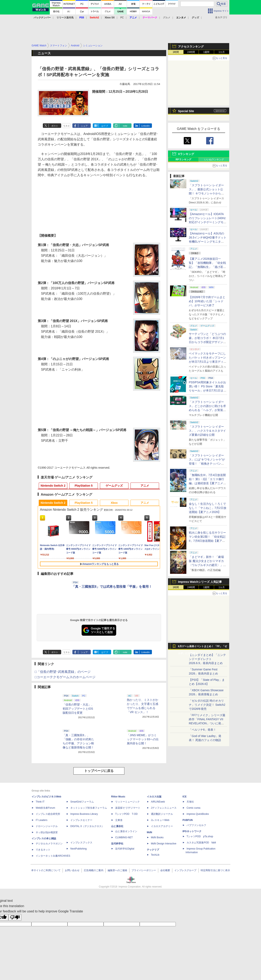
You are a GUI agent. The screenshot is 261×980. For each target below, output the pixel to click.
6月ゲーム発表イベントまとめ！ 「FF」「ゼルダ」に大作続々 (202, 647)
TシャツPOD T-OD (126, 814)
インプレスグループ (185, 870)
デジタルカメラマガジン (49, 844)
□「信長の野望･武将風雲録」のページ (63, 672)
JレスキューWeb (160, 820)
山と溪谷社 (117, 826)
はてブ (105, 126)
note (125, 126)
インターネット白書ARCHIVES (53, 856)
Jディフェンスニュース (164, 808)
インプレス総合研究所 (48, 814)
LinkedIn (146, 126)
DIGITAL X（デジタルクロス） (87, 826)
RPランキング (183, 159)
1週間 (206, 52)
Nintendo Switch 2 (53, 486)
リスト (67, 126)
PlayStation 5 (84, 486)
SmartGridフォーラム (82, 802)
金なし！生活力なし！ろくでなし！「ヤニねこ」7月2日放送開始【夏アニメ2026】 (208, 508)
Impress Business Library (84, 814)
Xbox (114, 503)
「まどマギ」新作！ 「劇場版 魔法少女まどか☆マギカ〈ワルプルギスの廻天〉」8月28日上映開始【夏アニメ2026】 (207, 565)
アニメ (145, 486)
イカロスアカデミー (162, 826)
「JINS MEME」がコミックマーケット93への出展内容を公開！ (143, 739)
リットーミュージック (127, 802)
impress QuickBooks (198, 814)
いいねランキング (214, 159)
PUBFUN (188, 820)
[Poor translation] (15, 917)
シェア (84, 126)
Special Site (186, 111)
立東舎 (119, 820)
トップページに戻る (99, 771)
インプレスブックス (81, 843)
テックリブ (153, 850)
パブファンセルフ (196, 825)
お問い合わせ (72, 870)
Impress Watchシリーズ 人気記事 (200, 582)
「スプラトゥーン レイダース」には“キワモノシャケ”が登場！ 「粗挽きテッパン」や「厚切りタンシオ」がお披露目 (207, 464)
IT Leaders (41, 820)
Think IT (40, 802)
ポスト (55, 126)
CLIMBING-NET (124, 837)
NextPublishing (79, 849)
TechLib (155, 855)
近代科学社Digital (125, 849)
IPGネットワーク (192, 831)
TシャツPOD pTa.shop (200, 836)
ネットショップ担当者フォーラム (89, 808)
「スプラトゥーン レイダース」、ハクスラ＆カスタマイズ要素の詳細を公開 (207, 431)
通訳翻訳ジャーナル (162, 814)
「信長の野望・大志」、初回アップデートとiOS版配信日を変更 (78, 709)
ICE (185, 797)
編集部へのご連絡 (117, 870)
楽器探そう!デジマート (128, 808)
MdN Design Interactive (164, 844)
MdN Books (157, 837)
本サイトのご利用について (46, 870)
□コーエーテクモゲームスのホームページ (65, 677)
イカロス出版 (154, 797)
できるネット (43, 850)
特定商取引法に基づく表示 (215, 870)
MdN (149, 832)
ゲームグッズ (114, 486)
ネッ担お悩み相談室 (47, 832)
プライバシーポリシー (144, 870)
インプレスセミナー (81, 820)
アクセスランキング (191, 47)
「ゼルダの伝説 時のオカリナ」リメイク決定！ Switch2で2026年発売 (207, 705)
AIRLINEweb (158, 802)
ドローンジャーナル (47, 826)
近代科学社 (117, 844)
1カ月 (222, 52)
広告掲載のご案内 (94, 870)
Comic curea (193, 808)
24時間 (191, 52)
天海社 (190, 802)
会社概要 (165, 870)
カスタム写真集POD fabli (201, 843)
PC (122, 18)
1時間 (176, 52)
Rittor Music (118, 797)
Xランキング (186, 154)
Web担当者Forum (45, 808)
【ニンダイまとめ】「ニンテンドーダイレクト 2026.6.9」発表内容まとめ (207, 659)
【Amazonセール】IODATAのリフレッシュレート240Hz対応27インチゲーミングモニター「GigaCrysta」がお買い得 (208, 222)
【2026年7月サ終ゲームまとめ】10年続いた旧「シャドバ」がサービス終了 (207, 301)
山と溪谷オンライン (126, 831)
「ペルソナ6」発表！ (202, 730)
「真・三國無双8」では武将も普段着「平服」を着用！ (112, 587)
